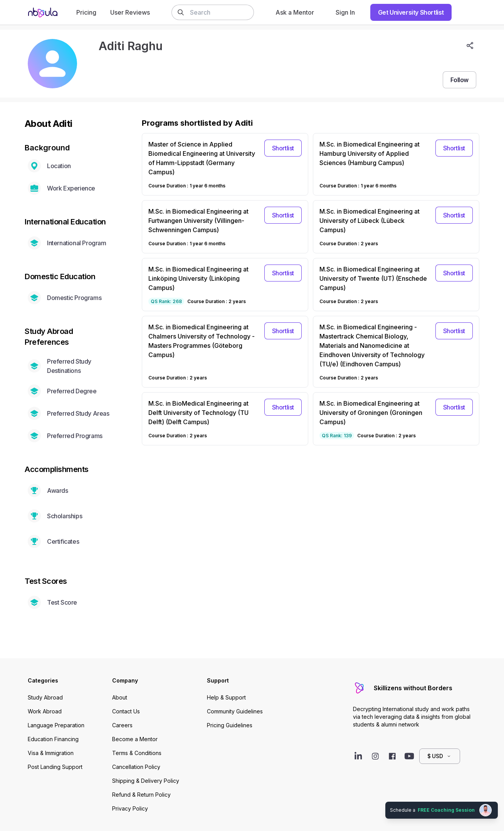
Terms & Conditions (137, 753)
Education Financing (53, 739)
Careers (122, 725)
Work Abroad (45, 711)
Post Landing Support (55, 767)
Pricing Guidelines (230, 725)
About (120, 697)
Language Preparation (56, 725)
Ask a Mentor (295, 12)
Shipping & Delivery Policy (146, 781)
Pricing (86, 12)
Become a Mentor (135, 739)
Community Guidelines (235, 711)
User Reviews (130, 12)
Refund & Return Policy (141, 795)
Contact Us (126, 711)
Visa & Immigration (51, 753)
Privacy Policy (130, 808)
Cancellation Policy (136, 767)
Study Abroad (45, 697)
